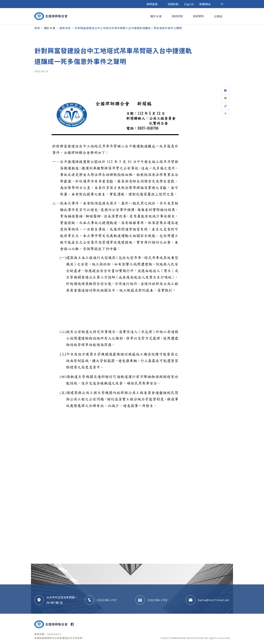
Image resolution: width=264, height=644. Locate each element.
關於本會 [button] (156, 16)
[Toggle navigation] (222, 4)
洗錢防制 (173, 4)
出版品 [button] (219, 16)
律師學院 (199, 16)
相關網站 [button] (205, 4)
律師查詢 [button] (152, 4)
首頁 (37, 28)
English (189, 4)
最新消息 (65, 28)
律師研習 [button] (178, 16)
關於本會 (50, 28)
